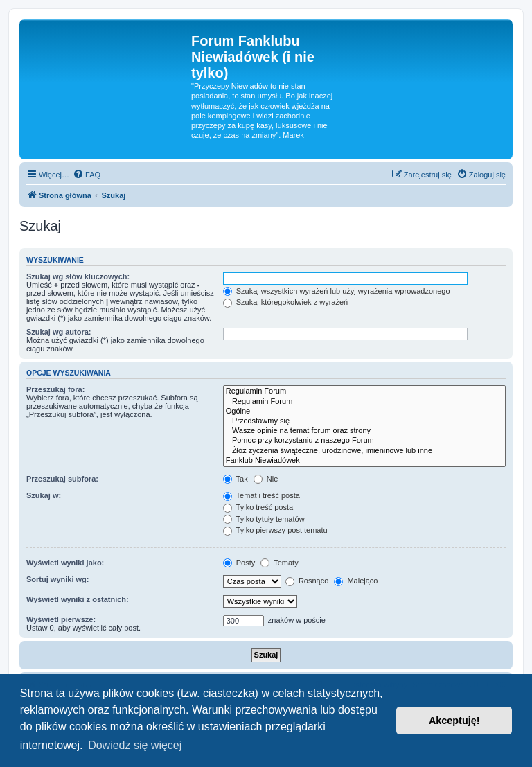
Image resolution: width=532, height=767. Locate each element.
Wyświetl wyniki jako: (65, 563)
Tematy (279, 563)
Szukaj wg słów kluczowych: (78, 276)
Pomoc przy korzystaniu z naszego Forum (364, 441)
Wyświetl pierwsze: (61, 619)
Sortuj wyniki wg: (57, 579)
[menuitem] (87, 175)
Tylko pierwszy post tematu (275, 530)
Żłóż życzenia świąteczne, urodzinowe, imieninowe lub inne (364, 451)
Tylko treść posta (258, 507)
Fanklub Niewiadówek (364, 461)
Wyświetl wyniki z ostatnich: (78, 599)
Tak (236, 479)
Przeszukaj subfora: (62, 479)
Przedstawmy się (364, 421)
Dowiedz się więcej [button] (135, 745)
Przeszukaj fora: (55, 389)
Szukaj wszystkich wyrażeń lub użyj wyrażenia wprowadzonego (337, 291)
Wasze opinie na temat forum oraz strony (364, 431)
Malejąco (356, 581)
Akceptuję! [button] (454, 721)
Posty (239, 563)
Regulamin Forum (364, 391)
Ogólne (364, 412)
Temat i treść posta (261, 495)
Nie (266, 479)
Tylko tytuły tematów (264, 519)
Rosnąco (307, 581)
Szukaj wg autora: (59, 332)
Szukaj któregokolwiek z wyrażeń (285, 302)
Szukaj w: (44, 495)
